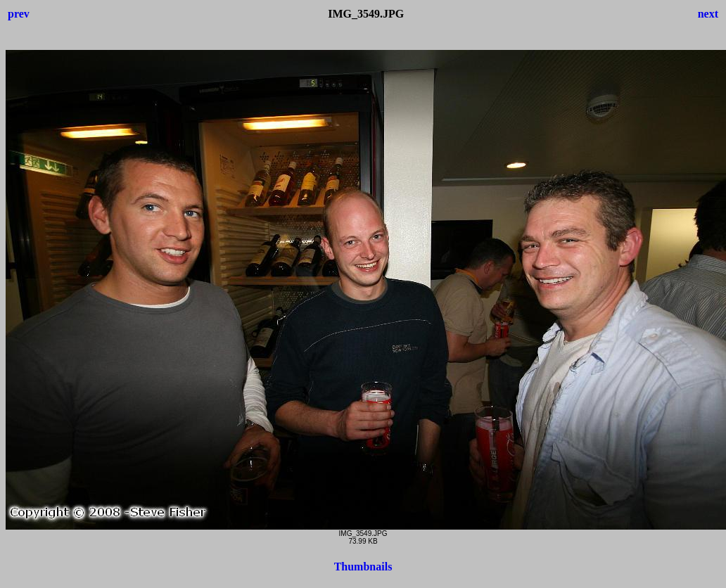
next (708, 14)
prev (19, 14)
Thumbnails (363, 567)
